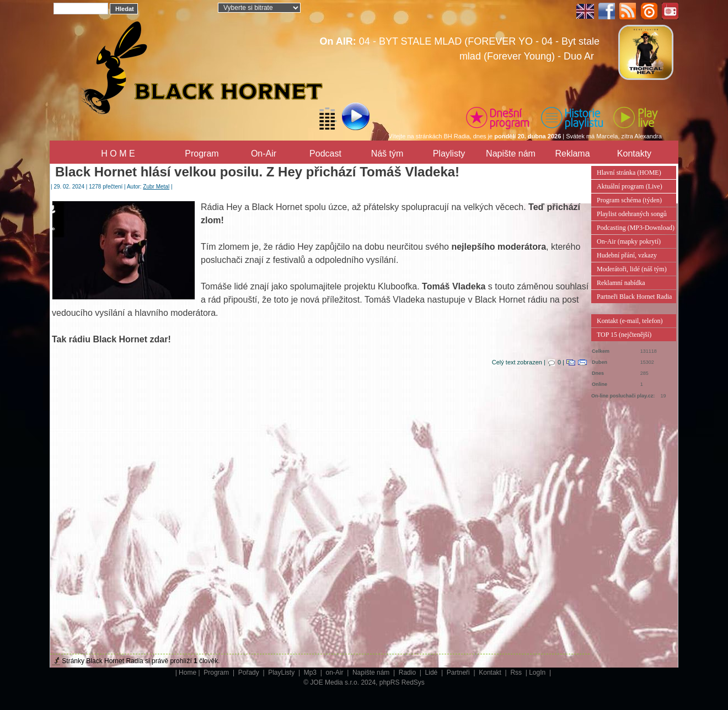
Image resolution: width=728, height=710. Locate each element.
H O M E (118, 154)
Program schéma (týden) (629, 200)
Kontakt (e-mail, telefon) (630, 321)
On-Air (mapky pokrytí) (629, 241)
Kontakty (634, 154)
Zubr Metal (156, 187)
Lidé (432, 673)
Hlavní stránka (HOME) (629, 173)
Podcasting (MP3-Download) (636, 228)
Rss (517, 673)
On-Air (264, 154)
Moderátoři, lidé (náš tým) (632, 269)
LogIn (538, 673)
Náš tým (387, 154)
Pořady (250, 673)
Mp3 (311, 673)
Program (202, 154)
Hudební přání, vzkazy (627, 255)
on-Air (335, 673)
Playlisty (449, 154)
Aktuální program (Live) (630, 186)
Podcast (325, 154)
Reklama (572, 154)
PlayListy (282, 673)
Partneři (459, 673)
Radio (408, 673)
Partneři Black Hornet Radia (634, 297)
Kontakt (491, 673)
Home (188, 673)
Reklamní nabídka (621, 283)
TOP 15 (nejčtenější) (624, 335)
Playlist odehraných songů (632, 214)
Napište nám (511, 154)
